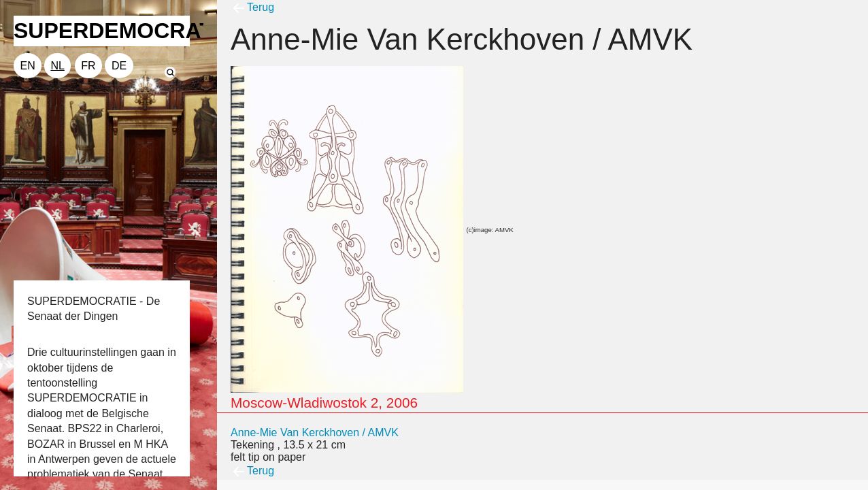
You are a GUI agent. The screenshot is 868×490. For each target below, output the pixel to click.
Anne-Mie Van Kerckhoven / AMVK (315, 432)
